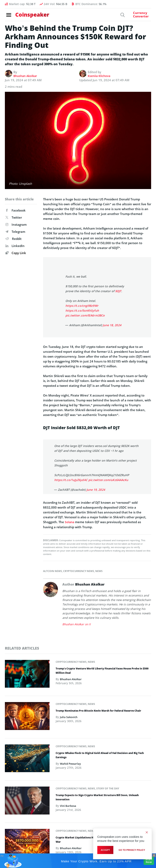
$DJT (118, 291)
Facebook (16, 210)
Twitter (14, 217)
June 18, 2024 (112, 325)
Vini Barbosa (69, 806)
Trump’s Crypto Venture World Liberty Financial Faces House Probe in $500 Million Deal (102, 671)
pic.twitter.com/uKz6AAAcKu (108, 480)
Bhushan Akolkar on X (77, 624)
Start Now (147, 861)
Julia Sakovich (69, 717)
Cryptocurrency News (79, 571)
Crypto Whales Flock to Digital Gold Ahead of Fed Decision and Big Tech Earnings (100, 755)
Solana (70, 522)
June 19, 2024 (96, 490)
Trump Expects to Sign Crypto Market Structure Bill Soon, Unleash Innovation (97, 797)
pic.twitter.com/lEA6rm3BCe (85, 315)
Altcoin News (53, 571)
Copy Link (16, 253)
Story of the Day (108, 788)
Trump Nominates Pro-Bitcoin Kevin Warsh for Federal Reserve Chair (98, 711)
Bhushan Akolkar (26, 76)
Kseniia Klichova (100, 76)
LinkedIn (15, 246)
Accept (105, 850)
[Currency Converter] (137, 16)
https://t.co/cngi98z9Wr (82, 306)
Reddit (14, 239)
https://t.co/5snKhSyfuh (82, 311)
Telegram (15, 232)
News (99, 571)
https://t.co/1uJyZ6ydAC (71, 480)
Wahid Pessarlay (71, 764)
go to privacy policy (132, 850)
